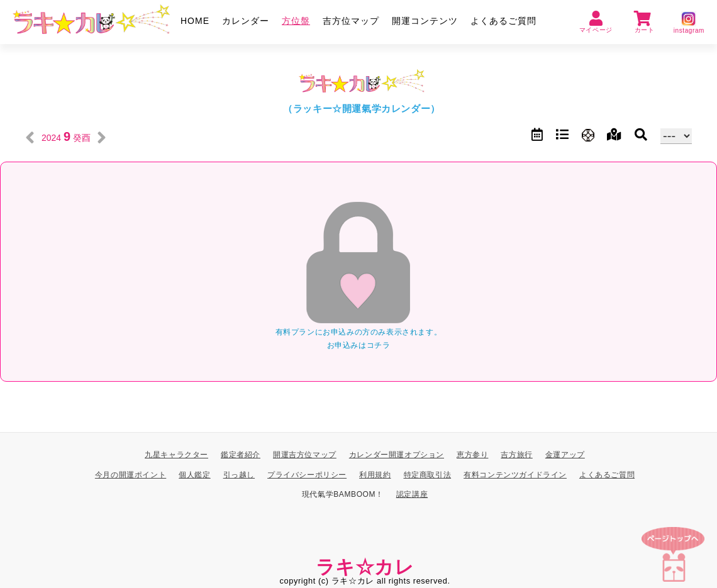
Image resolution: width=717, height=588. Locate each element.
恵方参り (472, 455)
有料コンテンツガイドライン (515, 474)
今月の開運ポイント (131, 474)
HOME (195, 21)
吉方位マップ (351, 21)
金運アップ (565, 455)
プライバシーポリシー (307, 474)
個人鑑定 (194, 474)
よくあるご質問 (503, 21)
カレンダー (246, 21)
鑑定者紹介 (241, 455)
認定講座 (412, 494)
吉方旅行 (516, 455)
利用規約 (375, 474)
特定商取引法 (428, 474)
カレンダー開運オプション (397, 455)
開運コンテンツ (425, 21)
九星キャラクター (176, 455)
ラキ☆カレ (365, 566)
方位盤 (296, 21)
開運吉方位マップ (305, 455)
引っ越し (239, 474)
